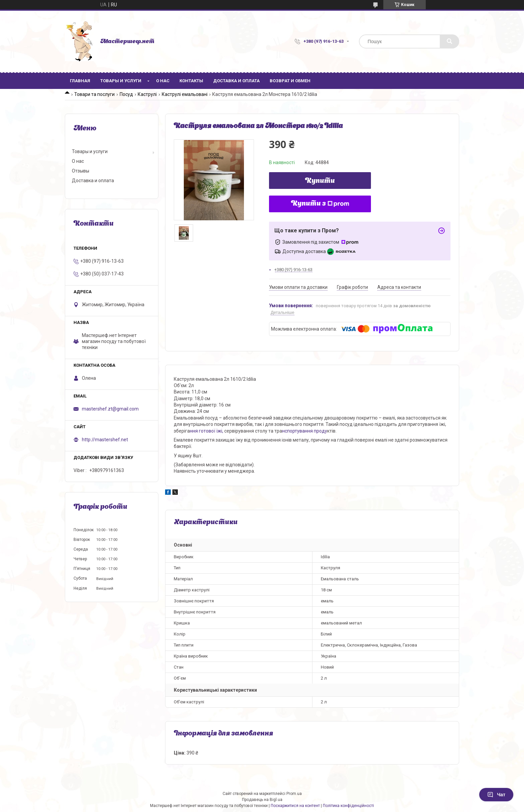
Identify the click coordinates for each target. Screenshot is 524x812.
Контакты (191, 81)
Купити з (320, 204)
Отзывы (81, 171)
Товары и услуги (121, 81)
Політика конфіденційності (348, 806)
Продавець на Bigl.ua (262, 800)
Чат (496, 795)
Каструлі (147, 94)
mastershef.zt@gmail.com (110, 409)
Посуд (126, 94)
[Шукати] (449, 41)
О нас (163, 81)
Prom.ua (294, 794)
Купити (320, 181)
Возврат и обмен (290, 81)
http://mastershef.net (105, 440)
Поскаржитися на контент (295, 806)
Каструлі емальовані (185, 94)
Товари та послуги (94, 94)
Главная (80, 81)
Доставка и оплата (236, 81)
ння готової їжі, (207, 431)
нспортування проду (305, 431)
